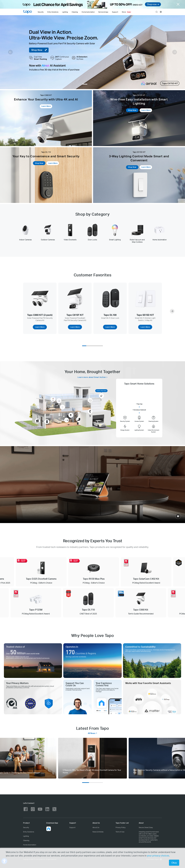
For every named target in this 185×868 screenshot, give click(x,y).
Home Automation (88, 12)
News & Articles (98, 831)
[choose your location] (161, 12)
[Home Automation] (88, 12)
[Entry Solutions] (53, 12)
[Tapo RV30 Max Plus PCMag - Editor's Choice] (98, 572)
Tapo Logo (27, 12)
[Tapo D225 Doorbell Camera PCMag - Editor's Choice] (45, 572)
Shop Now (132, 110)
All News (93, 733)
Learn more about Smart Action (92, 377)
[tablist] (92, 233)
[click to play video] (178, 516)
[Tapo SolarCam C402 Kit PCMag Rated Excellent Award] (150, 572)
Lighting (65, 12)
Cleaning (75, 12)
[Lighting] (65, 12)
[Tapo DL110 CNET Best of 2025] (84, 603)
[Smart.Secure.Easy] (92, 485)
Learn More (46, 106)
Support (72, 827)
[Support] (116, 12)
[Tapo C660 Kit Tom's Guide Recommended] (137, 603)
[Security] (41, 12)
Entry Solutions (53, 12)
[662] (92, 758)
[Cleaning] (75, 12)
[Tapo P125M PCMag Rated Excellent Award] (32, 603)
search (157, 12)
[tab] (26, 232)
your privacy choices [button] (158, 856)
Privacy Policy (121, 827)
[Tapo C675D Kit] (92, 52)
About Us (96, 827)
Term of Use (120, 831)
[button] (10, 52)
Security (41, 12)
